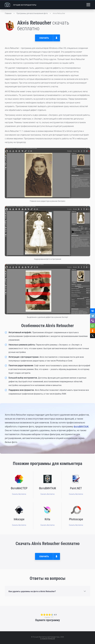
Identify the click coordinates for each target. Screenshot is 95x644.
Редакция (51, 638)
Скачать (44, 38)
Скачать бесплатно (19, 494)
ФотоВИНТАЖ (81, 427)
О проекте (44, 638)
